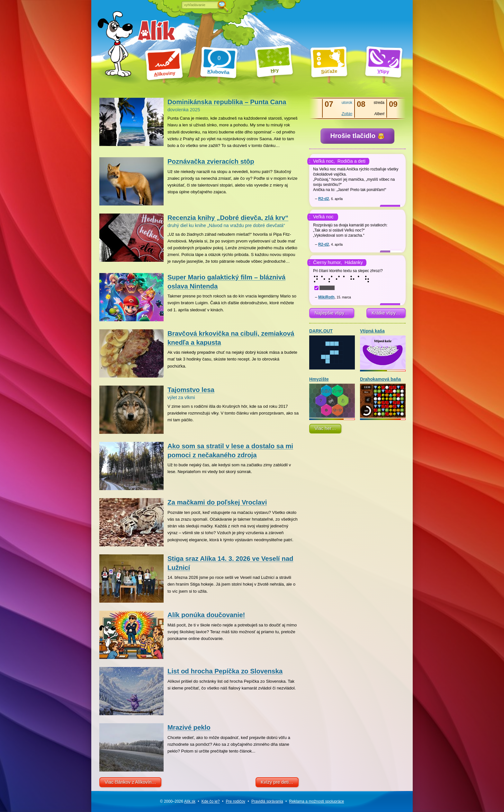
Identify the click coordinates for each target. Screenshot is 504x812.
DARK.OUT (332, 349)
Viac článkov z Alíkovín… (130, 782)
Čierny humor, (328, 262)
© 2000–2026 (178, 801)
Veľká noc (323, 217)
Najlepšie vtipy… (332, 313)
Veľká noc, (324, 161)
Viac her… (325, 428)
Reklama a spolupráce (317, 801)
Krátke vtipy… (386, 313)
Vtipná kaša (383, 349)
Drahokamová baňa (383, 397)
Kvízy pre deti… (277, 782)
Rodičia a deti (351, 161)
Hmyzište (332, 397)
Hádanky (354, 262)
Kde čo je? (211, 801)
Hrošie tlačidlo (357, 136)
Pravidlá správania (267, 801)
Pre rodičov (235, 801)
